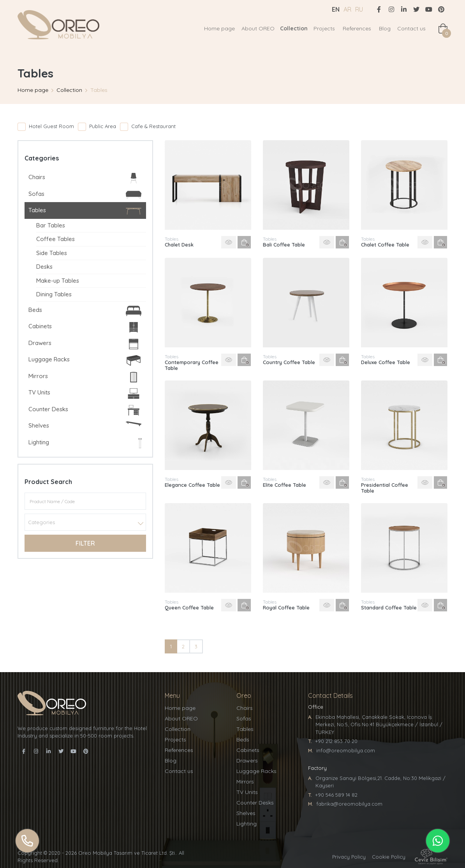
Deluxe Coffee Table (386, 362)
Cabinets (85, 327)
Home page (219, 28)
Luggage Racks (85, 360)
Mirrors (85, 377)
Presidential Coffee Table (385, 488)
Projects (324, 28)
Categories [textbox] (41, 522)
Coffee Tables (55, 239)
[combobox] (85, 522)
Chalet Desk (179, 245)
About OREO (258, 28)
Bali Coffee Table (284, 245)
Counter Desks (85, 410)
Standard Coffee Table (389, 607)
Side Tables (52, 253)
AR (347, 9)
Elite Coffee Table (284, 485)
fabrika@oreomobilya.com (349, 804)
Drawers (85, 344)
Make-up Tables (58, 281)
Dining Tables (54, 294)
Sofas (85, 195)
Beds (85, 311)
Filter (85, 543)
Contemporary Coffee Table (192, 365)
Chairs (85, 178)
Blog (385, 28)
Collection (294, 28)
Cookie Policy (389, 857)
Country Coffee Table (289, 362)
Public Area (103, 126)
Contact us (411, 28)
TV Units (85, 394)
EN (336, 9)
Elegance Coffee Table (192, 485)
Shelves (85, 425)
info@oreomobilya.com (346, 750)
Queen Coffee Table (189, 607)
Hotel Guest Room (51, 126)
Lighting (85, 443)
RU (359, 9)
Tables (85, 211)
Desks (44, 267)
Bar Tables (51, 225)
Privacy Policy (349, 857)
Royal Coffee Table (286, 607)
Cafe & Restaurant (153, 126)
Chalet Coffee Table (385, 245)
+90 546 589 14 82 (336, 795)
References (357, 28)
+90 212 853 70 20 (336, 741)
